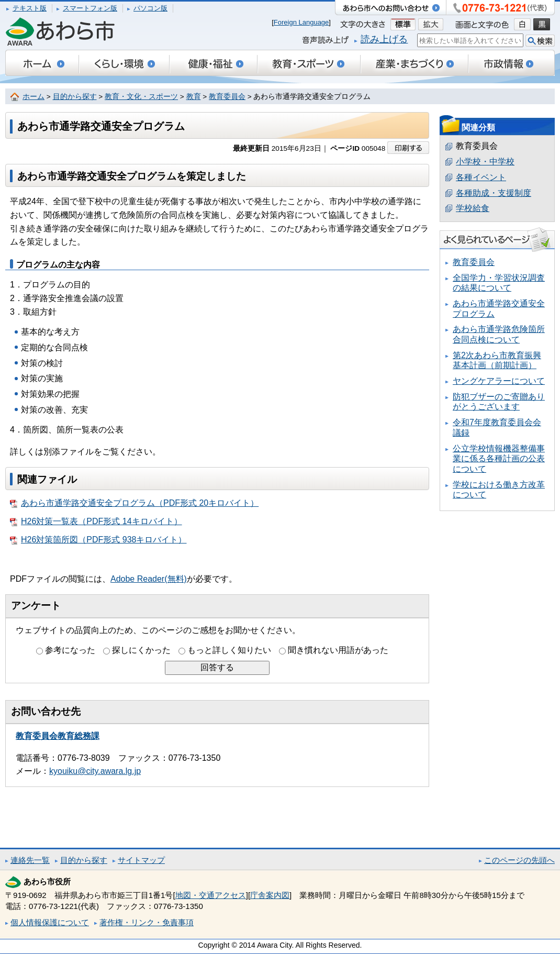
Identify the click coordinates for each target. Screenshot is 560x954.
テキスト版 (30, 8)
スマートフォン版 (90, 8)
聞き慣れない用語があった (338, 650)
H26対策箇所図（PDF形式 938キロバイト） (98, 540)
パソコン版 (150, 8)
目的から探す (75, 97)
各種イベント (481, 177)
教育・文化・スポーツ (141, 97)
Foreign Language (301, 22)
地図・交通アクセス (211, 895)
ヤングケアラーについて (499, 381)
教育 (194, 97)
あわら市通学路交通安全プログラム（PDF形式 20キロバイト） (134, 503)
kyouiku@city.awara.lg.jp (95, 771)
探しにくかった (141, 650)
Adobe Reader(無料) (149, 579)
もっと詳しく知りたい (229, 650)
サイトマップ (141, 860)
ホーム (33, 97)
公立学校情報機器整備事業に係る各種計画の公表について (499, 459)
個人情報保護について (50, 922)
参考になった (70, 650)
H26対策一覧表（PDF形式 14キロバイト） (96, 522)
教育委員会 (227, 97)
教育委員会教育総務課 (58, 736)
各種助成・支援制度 (494, 193)
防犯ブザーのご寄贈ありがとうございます (499, 402)
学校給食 (473, 208)
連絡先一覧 (30, 860)
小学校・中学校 (485, 162)
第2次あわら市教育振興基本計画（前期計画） (497, 360)
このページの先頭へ (519, 860)
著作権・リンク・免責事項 (147, 922)
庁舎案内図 (270, 895)
